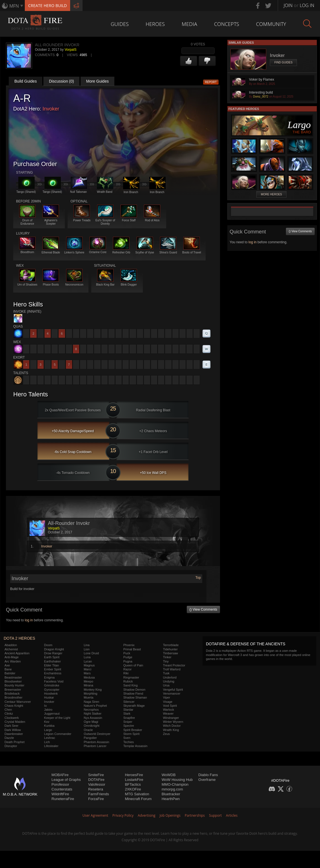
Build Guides (25, 81)
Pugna (128, 661)
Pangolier (90, 738)
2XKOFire (133, 789)
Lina (87, 645)
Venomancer (172, 693)
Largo (48, 730)
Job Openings (170, 815)
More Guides (97, 81)
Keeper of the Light (57, 718)
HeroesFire (134, 775)
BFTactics (133, 784)
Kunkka (49, 726)
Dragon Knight (54, 649)
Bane (8, 669)
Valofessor (97, 784)
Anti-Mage (12, 657)
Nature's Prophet (95, 706)
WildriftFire (60, 794)
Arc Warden (13, 661)
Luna (87, 657)
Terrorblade (171, 645)
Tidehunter (170, 649)
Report (211, 82)
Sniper (128, 722)
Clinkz (9, 714)
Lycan (88, 661)
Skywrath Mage (134, 706)
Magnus (89, 665)
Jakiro (48, 710)
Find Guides (283, 62)
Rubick (128, 681)
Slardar (128, 710)
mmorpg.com (172, 789)
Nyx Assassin (93, 718)
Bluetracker (171, 794)
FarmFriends (99, 794)
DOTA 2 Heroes (19, 638)
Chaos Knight (14, 706)
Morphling (90, 693)
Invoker (51, 109)
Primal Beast (132, 649)
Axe (7, 665)
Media (189, 24)
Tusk (166, 673)
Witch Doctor (172, 726)
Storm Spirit (131, 734)
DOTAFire (96, 780)
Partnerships (195, 815)
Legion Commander (58, 734)
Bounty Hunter (14, 685)
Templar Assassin (135, 746)
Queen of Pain (133, 665)
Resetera (96, 789)
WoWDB (169, 775)
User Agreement (95, 815)
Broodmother (14, 697)
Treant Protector (174, 665)
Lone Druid (91, 653)
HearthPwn (171, 799)
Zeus (166, 734)
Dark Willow (13, 730)
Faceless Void (54, 681)
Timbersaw (170, 653)
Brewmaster (13, 690)
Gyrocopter (52, 690)
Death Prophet (15, 742)
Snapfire (129, 718)
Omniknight (92, 726)
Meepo (88, 681)
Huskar (49, 697)
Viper (166, 697)
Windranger (171, 718)
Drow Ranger (53, 653)
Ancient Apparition (17, 653)
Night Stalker (93, 714)
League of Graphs (66, 780)
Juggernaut (52, 714)
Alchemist (11, 649)
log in (29, 620)
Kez (47, 722)
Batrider (10, 673)
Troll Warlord (172, 669)
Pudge (128, 657)
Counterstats (62, 789)
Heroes (155, 24)
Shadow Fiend (133, 693)
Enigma (49, 677)
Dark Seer (12, 726)
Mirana (88, 685)
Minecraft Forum (138, 799)
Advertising (147, 815)
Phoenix (129, 645)
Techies (129, 742)
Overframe (207, 780)
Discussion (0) (62, 81)
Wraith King (171, 730)
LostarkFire (134, 780)
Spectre (129, 726)
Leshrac (50, 738)
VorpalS (70, 50)
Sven (127, 738)
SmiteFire (96, 775)
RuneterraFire (63, 799)
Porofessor (60, 784)
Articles (232, 815)
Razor (127, 669)
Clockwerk (12, 718)
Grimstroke (52, 685)
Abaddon (11, 645)
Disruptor (11, 746)
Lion (87, 649)
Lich (47, 742)
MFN (14, 6)
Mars (87, 673)
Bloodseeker (13, 681)
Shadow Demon (134, 690)
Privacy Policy (123, 815)
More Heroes (271, 194)
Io (45, 706)
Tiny (166, 661)
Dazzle (9, 738)
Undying (168, 681)
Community (271, 24)
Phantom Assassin (96, 742)
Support (215, 815)
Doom (48, 645)
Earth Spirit (52, 657)
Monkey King (93, 690)
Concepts (227, 24)
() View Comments (203, 609)
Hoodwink (51, 693)
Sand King (131, 685)
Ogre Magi (91, 722)
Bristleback (12, 693)
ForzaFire (96, 799)
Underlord (170, 677)
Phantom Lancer (95, 746)
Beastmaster (13, 677)
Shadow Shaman (135, 697)
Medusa (89, 677)
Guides (120, 24)
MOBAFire (60, 775)
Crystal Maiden (15, 722)
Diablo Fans (208, 775)
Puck (127, 653)
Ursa (166, 685)
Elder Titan (52, 665)
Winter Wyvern (173, 722)
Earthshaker (53, 661)
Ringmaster (131, 677)
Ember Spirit (53, 669)
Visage (167, 702)
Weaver (168, 714)
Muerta (88, 697)
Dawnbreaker (14, 734)
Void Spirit (170, 706)
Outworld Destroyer (97, 734)
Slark (127, 714)
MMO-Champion (175, 784)
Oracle (88, 730)
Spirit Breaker (133, 730)
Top (198, 578)
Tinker (167, 657)
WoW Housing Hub (177, 780)
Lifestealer (51, 746)
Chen (8, 710)
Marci (87, 669)
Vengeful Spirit (173, 690)
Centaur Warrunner (18, 702)
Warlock (168, 710)
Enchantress (53, 673)
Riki (126, 673)
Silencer (129, 702)
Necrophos (91, 710)
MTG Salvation (137, 794)
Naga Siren (91, 702)
